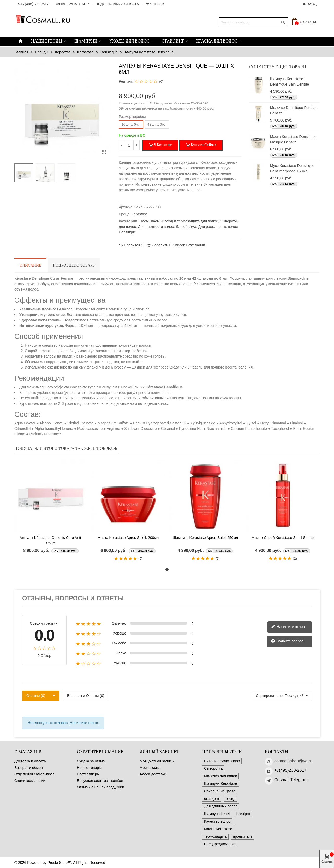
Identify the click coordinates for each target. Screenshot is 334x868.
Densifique (127, 232)
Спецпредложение (220, 844)
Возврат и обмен (29, 768)
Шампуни (86, 41)
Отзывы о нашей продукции (101, 787)
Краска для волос (217, 41)
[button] (167, 569)
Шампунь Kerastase (221, 783)
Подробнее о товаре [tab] (74, 266)
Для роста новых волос (218, 227)
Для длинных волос (221, 806)
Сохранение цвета (220, 791)
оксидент (212, 799)
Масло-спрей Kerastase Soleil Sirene (283, 538)
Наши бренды (47, 41)
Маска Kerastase (218, 829)
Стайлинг (173, 41)
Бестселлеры (88, 774)
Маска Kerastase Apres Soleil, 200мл (128, 538)
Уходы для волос (129, 41)
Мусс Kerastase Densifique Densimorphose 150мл (292, 168)
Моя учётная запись (157, 761)
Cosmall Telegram (291, 780)
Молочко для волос (220, 776)
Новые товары (89, 768)
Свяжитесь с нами (30, 781)
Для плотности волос (156, 227)
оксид (231, 799)
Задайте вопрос (287, 641)
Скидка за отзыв (91, 761)
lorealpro (243, 814)
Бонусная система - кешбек (100, 781)
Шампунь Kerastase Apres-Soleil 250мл (205, 538)
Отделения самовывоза (34, 774)
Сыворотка (213, 768)
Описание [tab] (30, 266)
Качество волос (217, 821)
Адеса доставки (153, 774)
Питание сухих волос (222, 761)
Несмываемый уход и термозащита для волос (179, 221)
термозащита (215, 836)
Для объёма (186, 227)
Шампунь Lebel (217, 814)
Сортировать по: (270, 696)
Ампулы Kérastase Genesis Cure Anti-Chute (51, 540)
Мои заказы (150, 768)
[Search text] (249, 22)
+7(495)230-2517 (290, 770)
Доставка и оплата (30, 761)
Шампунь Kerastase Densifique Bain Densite (290, 82)
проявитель (243, 836)
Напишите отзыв (288, 627)
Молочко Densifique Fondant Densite (294, 110)
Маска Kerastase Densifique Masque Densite (293, 139)
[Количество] (129, 145)
